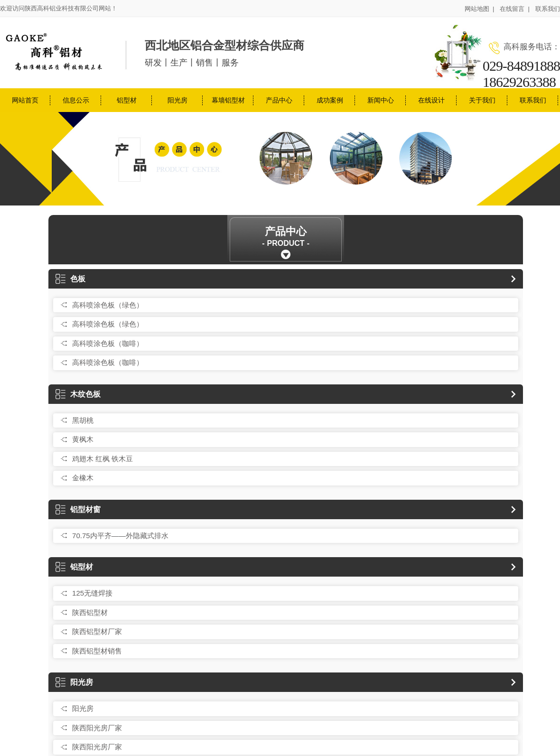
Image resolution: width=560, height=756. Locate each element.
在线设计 (431, 100)
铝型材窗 (78, 509)
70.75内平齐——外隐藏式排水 (120, 536)
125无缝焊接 (92, 593)
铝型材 (127, 100)
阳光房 (177, 100)
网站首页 (25, 100)
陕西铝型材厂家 (97, 631)
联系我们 (548, 9)
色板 (70, 279)
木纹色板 (78, 394)
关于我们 (482, 100)
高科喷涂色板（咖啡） (108, 343)
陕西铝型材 (90, 612)
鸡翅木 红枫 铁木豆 (103, 459)
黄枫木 (83, 439)
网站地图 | (480, 9)
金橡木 (83, 478)
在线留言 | (515, 9)
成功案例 (330, 100)
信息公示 (76, 100)
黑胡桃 (83, 420)
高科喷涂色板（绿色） (108, 305)
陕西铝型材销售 (97, 651)
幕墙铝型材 (228, 100)
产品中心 (279, 100)
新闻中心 (381, 100)
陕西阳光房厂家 (97, 728)
